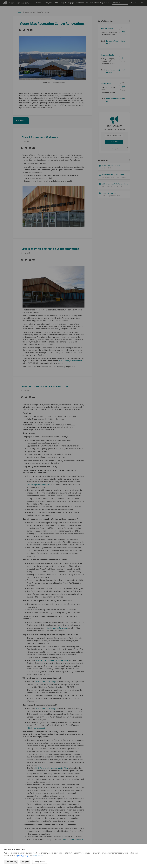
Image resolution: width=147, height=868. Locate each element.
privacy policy (23, 856)
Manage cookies (40, 862)
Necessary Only (11, 862)
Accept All (25, 862)
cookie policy (37, 856)
